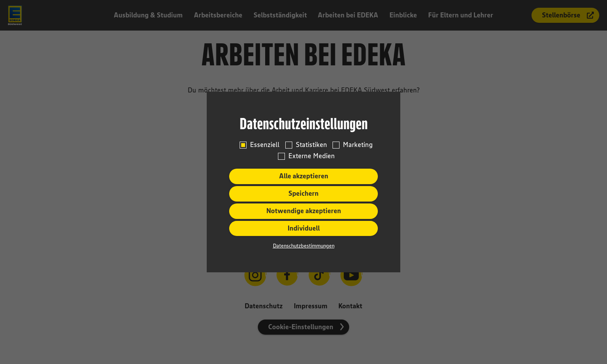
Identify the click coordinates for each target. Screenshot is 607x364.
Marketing (358, 145)
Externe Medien (312, 156)
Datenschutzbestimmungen (304, 246)
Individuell (304, 228)
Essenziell (265, 145)
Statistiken (311, 145)
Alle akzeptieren (304, 176)
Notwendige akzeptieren (304, 211)
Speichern (303, 193)
